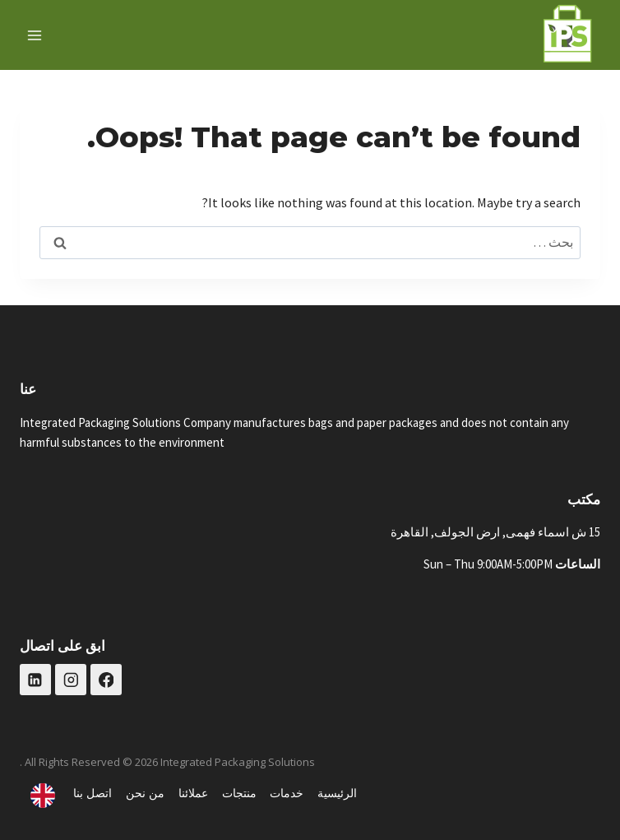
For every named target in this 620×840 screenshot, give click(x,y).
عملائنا (193, 793)
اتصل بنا (93, 793)
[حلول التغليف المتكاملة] (567, 35)
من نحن (145, 793)
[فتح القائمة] (35, 35)
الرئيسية (337, 793)
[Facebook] (106, 680)
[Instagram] (71, 680)
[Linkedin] (35, 680)
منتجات (239, 793)
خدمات (287, 793)
